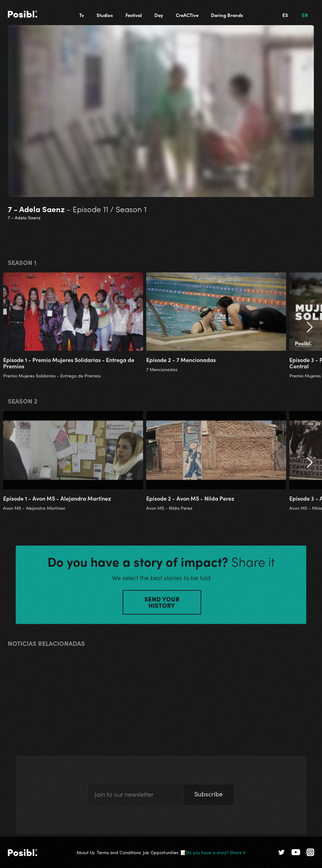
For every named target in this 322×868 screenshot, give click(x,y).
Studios (105, 15)
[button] (309, 330)
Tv (82, 15)
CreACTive (187, 15)
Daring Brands (227, 15)
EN (305, 15)
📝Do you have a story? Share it (213, 852)
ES (285, 15)
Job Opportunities (161, 852)
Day (159, 15)
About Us (86, 852)
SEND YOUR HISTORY (162, 605)
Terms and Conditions (119, 852)
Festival (134, 15)
